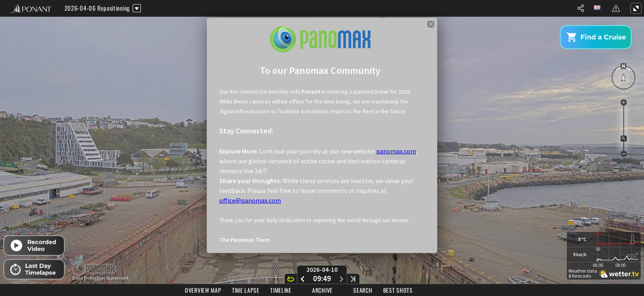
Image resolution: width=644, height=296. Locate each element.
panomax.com (396, 151)
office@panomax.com (250, 200)
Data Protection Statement (100, 278)
